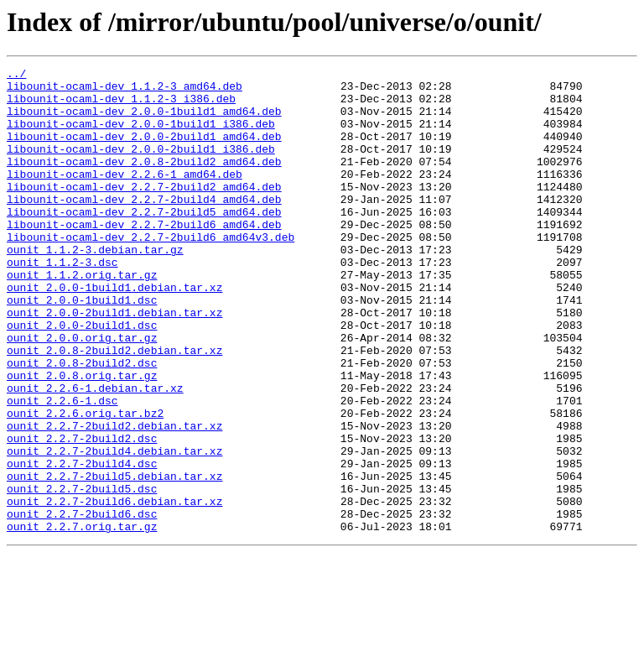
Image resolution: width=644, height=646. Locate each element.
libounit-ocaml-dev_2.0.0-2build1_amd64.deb (144, 151)
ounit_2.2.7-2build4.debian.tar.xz (114, 529)
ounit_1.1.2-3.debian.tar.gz (95, 287)
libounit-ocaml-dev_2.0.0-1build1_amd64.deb (144, 121)
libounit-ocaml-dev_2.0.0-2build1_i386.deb (141, 166)
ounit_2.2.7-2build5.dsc (82, 574)
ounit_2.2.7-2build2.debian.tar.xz (114, 498)
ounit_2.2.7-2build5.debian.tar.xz (114, 559)
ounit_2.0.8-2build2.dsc (82, 423)
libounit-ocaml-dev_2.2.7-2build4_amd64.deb (144, 227)
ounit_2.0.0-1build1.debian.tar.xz (114, 332)
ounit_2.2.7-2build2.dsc (82, 513)
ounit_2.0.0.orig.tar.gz (82, 393)
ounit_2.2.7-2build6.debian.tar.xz (114, 589)
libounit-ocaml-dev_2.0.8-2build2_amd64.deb (144, 181)
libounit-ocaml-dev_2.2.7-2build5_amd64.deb (144, 242)
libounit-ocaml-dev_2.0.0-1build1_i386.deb (141, 136)
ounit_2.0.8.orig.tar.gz (82, 438)
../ (16, 76)
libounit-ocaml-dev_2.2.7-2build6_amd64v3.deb (151, 272)
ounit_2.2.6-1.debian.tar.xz (95, 453)
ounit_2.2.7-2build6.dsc (82, 604)
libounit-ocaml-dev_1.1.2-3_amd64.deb (125, 91)
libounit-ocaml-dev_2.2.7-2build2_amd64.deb (144, 211)
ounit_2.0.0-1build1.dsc (82, 347)
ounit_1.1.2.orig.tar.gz (82, 317)
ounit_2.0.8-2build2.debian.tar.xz (114, 408)
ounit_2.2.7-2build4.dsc (82, 544)
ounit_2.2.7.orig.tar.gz (82, 619)
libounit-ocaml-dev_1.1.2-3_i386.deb (121, 106)
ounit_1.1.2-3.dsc (62, 302)
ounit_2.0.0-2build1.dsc (82, 378)
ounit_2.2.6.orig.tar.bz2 (85, 483)
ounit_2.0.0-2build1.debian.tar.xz (114, 362)
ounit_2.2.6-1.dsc (62, 468)
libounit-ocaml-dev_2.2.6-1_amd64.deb (125, 196)
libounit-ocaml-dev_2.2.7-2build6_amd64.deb (144, 257)
